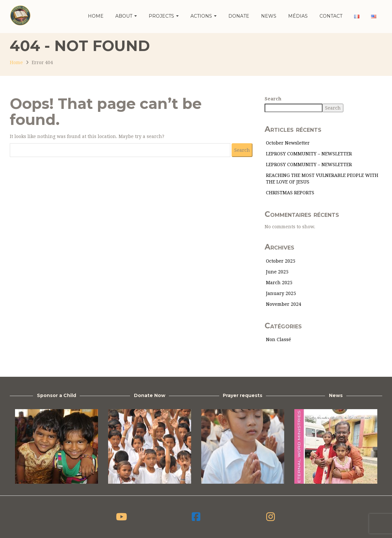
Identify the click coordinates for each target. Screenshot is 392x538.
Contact (331, 16)
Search (273, 99)
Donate (239, 16)
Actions (204, 16)
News (269, 16)
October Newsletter (288, 143)
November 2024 (284, 304)
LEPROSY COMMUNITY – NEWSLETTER (309, 154)
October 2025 (281, 261)
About (126, 16)
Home (96, 16)
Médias (298, 16)
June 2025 (277, 272)
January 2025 (281, 293)
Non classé (278, 339)
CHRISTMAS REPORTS (290, 193)
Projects (164, 16)
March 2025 (279, 283)
